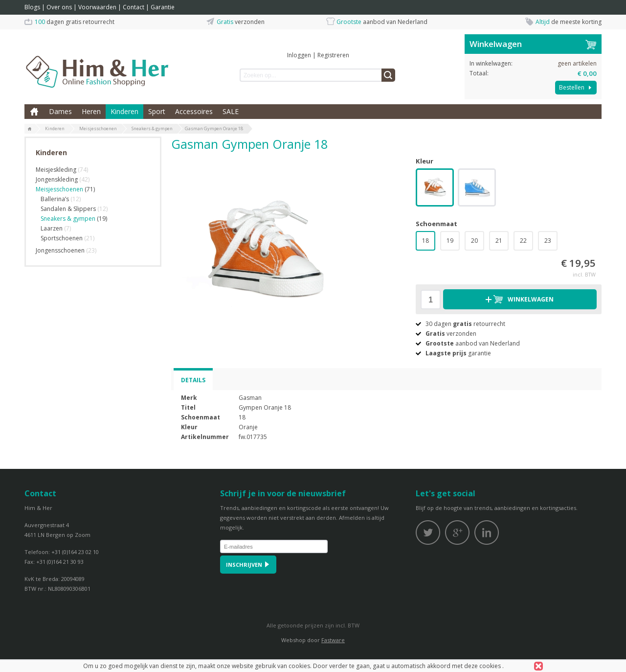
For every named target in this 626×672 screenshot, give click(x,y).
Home (34, 112)
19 (450, 241)
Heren (91, 111)
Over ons (59, 7)
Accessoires (194, 111)
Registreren (333, 55)
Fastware (333, 640)
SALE (231, 111)
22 (523, 241)
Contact (134, 7)
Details (193, 380)
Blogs (32, 7)
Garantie (163, 7)
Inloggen (299, 55)
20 (474, 241)
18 (425, 241)
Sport (157, 111)
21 (499, 241)
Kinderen (124, 111)
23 (548, 241)
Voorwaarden (97, 7)
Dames (60, 111)
